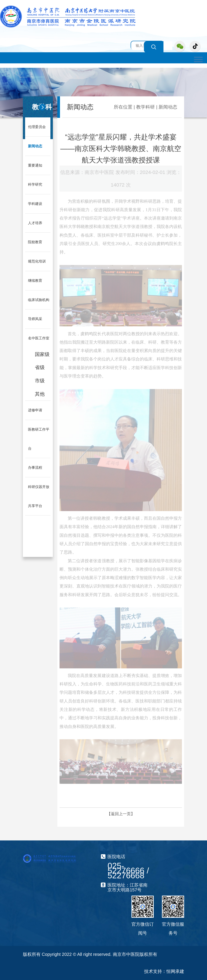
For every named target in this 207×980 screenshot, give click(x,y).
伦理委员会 (37, 127)
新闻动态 (35, 146)
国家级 (42, 353)
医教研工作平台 (39, 437)
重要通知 (35, 165)
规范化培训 (37, 260)
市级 (40, 379)
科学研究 (35, 184)
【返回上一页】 (121, 814)
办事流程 (35, 465)
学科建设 (35, 203)
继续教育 (35, 279)
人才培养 (35, 222)
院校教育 (35, 241)
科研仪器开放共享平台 (39, 494)
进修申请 (35, 408)
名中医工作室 (39, 337)
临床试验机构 (39, 298)
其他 (40, 392)
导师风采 (35, 318)
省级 (40, 366)
